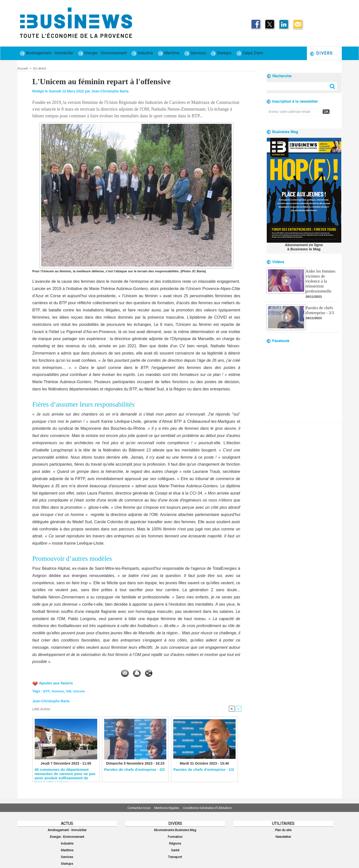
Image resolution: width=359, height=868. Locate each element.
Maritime (169, 53)
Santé (175, 846)
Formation (175, 835)
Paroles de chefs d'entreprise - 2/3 (135, 770)
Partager (182, 672)
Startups (221, 53)
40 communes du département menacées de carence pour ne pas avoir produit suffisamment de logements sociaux (65, 774)
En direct (40, 68)
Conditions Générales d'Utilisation (213, 808)
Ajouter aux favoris (57, 682)
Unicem (81, 690)
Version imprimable (145, 672)
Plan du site (283, 829)
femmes (58, 690)
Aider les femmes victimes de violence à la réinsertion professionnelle (322, 278)
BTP (47, 690)
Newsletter (283, 835)
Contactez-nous (134, 808)
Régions (175, 840)
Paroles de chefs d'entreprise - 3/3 (319, 304)
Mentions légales (167, 808)
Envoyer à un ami (99, 672)
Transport (175, 851)
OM (70, 690)
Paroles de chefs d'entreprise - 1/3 (204, 770)
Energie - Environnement (102, 53)
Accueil (23, 68)
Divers (321, 53)
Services (195, 53)
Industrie (142, 53)
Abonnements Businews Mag (175, 829)
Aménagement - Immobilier (47, 53)
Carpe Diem (250, 53)
